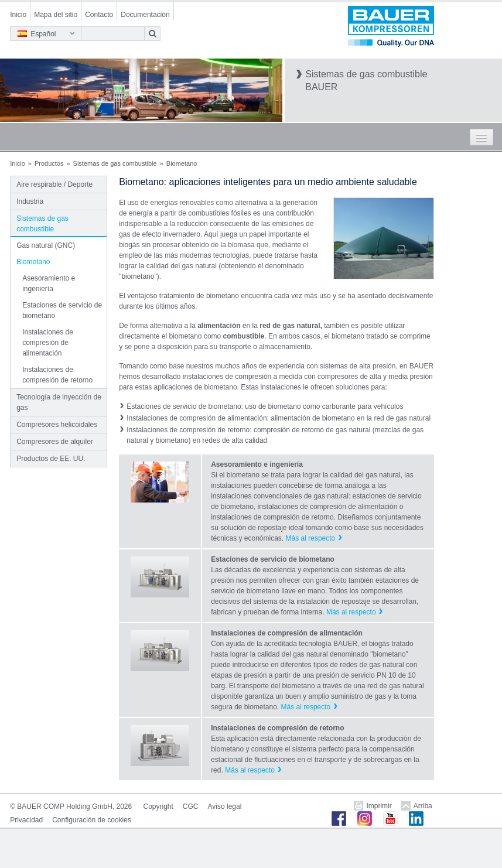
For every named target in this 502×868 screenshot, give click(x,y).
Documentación (145, 15)
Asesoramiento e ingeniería (49, 283)
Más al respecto (311, 538)
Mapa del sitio (56, 15)
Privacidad (26, 820)
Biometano (33, 262)
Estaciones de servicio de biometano (62, 310)
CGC (191, 807)
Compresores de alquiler (55, 442)
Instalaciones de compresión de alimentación (48, 343)
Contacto (99, 15)
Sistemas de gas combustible (115, 163)
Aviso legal (225, 807)
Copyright (158, 807)
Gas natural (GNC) (46, 245)
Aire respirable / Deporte (54, 184)
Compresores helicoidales (57, 425)
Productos (49, 163)
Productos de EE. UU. (51, 459)
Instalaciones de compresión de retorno (57, 375)
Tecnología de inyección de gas (59, 402)
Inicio (18, 15)
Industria (30, 201)
